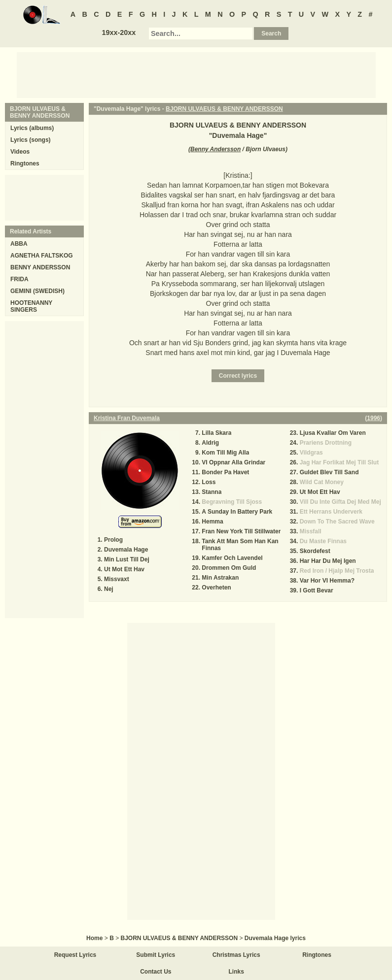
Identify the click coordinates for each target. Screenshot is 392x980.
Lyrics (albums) (32, 128)
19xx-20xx (119, 33)
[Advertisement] (196, 74)
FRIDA (19, 279)
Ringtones (25, 163)
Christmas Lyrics (236, 955)
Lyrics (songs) (31, 140)
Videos (20, 152)
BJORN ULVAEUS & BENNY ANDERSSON (224, 109)
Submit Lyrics (156, 955)
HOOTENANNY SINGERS (31, 306)
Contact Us (156, 972)
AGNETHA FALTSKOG (42, 256)
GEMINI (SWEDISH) (37, 291)
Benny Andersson (215, 149)
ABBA (19, 244)
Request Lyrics (75, 955)
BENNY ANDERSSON (40, 267)
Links (236, 972)
